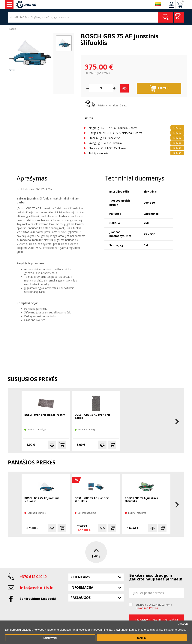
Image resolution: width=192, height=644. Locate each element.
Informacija (82, 587)
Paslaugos (80, 598)
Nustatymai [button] (50, 638)
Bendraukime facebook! (38, 599)
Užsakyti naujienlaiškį (157, 620)
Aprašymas (32, 178)
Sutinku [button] (142, 638)
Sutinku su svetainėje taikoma (154, 606)
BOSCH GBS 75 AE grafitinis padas (93, 416)
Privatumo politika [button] (175, 630)
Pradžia (12, 29)
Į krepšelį (159, 88)
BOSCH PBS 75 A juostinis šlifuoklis (141, 500)
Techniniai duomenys (134, 178)
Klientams (80, 577)
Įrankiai (9, 5)
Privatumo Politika (147, 608)
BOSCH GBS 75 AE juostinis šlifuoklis (42, 500)
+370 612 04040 (33, 577)
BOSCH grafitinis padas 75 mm (45, 415)
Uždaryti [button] (183, 624)
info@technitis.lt (36, 588)
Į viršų (96, 552)
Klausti (177, 127)
